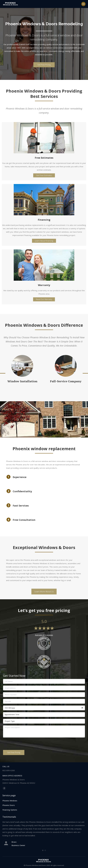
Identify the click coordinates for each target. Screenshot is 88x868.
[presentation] (21, 744)
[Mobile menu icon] (83, 4)
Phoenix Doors (9, 805)
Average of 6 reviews (44, 635)
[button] (43, 850)
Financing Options (10, 810)
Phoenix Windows (10, 801)
